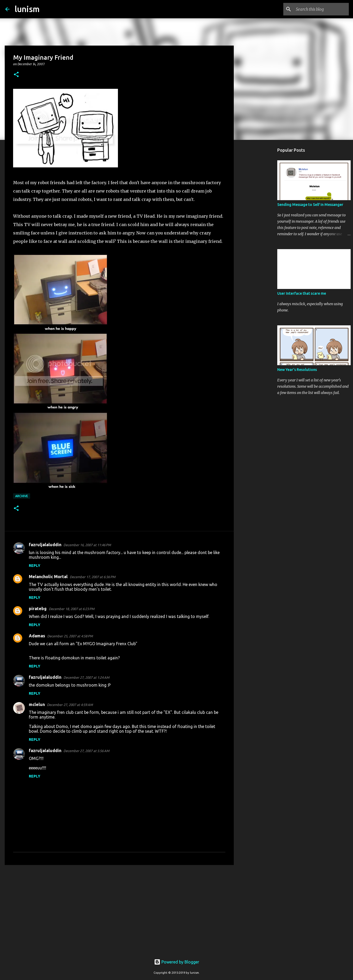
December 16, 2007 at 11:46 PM (87, 545)
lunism (27, 9)
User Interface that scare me (302, 293)
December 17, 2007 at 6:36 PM (93, 577)
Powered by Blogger (177, 962)
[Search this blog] (321, 9)
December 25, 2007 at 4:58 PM (70, 636)
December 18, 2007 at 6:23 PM (72, 609)
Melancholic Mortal (48, 577)
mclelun (37, 704)
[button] (16, 75)
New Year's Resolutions (297, 370)
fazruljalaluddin (45, 545)
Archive (22, 496)
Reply (35, 566)
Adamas (37, 636)
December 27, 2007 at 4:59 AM (70, 705)
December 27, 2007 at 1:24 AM (86, 677)
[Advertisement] (119, 910)
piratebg (38, 609)
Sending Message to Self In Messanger (310, 205)
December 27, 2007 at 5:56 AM (86, 751)
